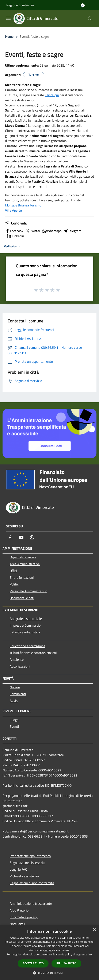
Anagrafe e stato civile (26, 619)
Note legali (17, 924)
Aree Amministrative (25, 564)
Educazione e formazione (28, 646)
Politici (15, 584)
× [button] (94, 930)
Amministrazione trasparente (31, 903)
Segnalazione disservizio (27, 863)
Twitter (33, 231)
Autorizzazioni (20, 666)
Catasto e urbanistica (25, 632)
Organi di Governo (23, 557)
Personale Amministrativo (28, 591)
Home (9, 36)
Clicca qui (52, 95)
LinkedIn (15, 236)
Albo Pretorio (19, 910)
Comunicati (18, 694)
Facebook (14, 231)
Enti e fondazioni (22, 577)
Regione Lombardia (20, 5)
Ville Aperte (13, 210)
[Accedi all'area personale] (83, 5)
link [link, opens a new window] (90, 954)
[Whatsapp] (32, 537)
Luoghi (15, 720)
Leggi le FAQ (19, 869)
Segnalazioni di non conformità (32, 883)
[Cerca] (90, 19)
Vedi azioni (14, 247)
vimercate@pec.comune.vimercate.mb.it (39, 831)
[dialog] (49, 953)
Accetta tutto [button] (33, 963)
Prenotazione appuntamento (30, 856)
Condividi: (16, 223)
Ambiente (17, 659)
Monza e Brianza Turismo (23, 205)
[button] (50, 973)
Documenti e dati (22, 598)
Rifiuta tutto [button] (66, 963)
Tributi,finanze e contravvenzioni (33, 653)
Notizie (15, 687)
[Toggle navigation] (8, 18)
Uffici (13, 571)
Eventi (14, 726)
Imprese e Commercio (25, 625)
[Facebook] (10, 537)
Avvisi (14, 701)
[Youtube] (21, 537)
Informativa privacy (24, 917)
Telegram (72, 231)
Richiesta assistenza (24, 876)
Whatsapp (52, 231)
